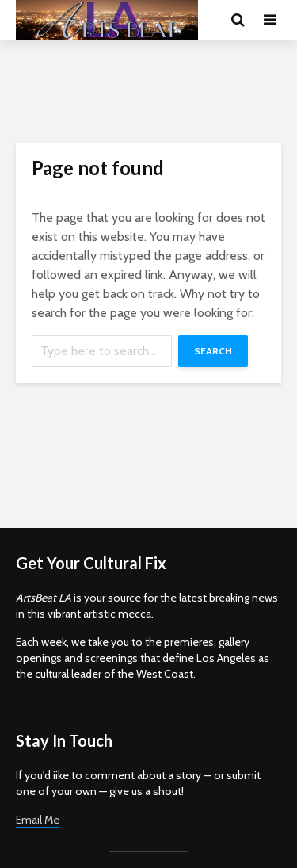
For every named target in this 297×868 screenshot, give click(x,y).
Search (213, 351)
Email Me (38, 820)
